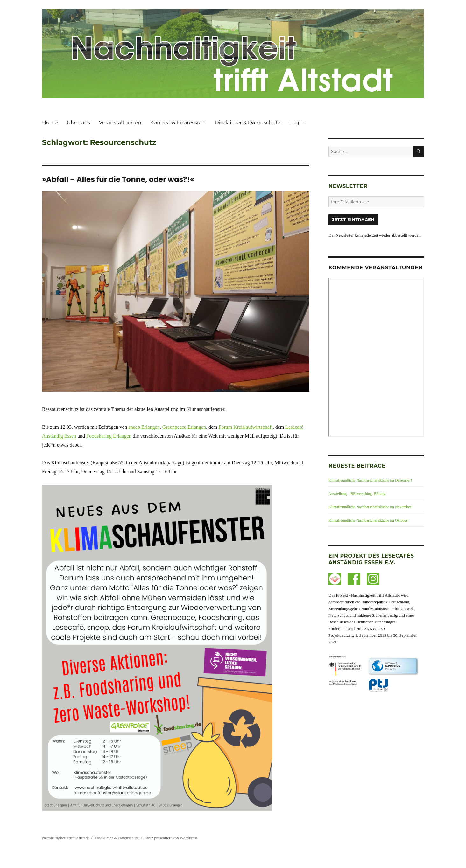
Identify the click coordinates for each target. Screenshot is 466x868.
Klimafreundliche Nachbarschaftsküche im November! (371, 507)
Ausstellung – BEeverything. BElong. (357, 494)
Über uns (78, 123)
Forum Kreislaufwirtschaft (246, 427)
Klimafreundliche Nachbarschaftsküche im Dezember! (370, 480)
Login (297, 123)
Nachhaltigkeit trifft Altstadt (65, 838)
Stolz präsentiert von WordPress (171, 838)
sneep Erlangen (144, 427)
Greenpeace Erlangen (184, 427)
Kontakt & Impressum (178, 123)
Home (50, 123)
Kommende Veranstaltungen (376, 268)
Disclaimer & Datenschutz (247, 123)
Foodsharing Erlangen (109, 436)
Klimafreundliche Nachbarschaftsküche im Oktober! (369, 520)
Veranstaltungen (120, 123)
